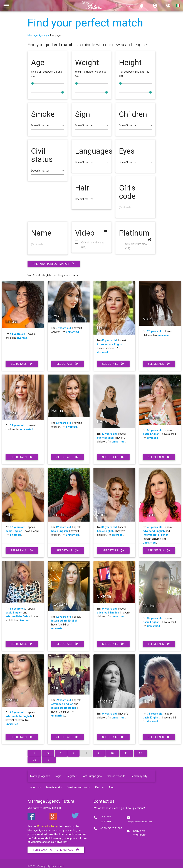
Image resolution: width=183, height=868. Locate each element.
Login (58, 776)
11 (126, 753)
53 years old (63, 423)
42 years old (109, 340)
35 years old (109, 527)
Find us (99, 787)
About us (36, 787)
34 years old (109, 609)
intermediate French (156, 535)
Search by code (116, 776)
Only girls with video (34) (93, 243)
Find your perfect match (85, 23)
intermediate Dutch (18, 616)
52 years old (18, 527)
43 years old (155, 527)
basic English (105, 438)
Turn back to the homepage (56, 850)
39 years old (18, 425)
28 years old (155, 331)
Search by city (139, 776)
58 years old (18, 609)
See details (22, 364)
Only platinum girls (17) (136, 244)
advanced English (154, 531)
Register (72, 776)
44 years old (18, 334)
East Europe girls (92, 776)
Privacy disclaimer (48, 826)
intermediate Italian (64, 708)
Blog (112, 787)
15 (140, 753)
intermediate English (110, 344)
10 (112, 753)
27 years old (63, 328)
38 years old (155, 714)
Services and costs (79, 787)
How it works (54, 787)
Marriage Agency (40, 776)
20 (34, 760)
